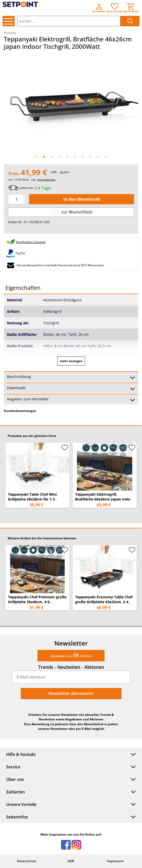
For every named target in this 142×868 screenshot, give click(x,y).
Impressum (115, 861)
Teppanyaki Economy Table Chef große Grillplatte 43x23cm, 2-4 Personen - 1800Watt (104, 602)
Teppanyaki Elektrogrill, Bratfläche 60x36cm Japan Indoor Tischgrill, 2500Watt (105, 499)
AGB (71, 861)
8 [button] (90, 157)
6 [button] (75, 157)
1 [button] (36, 157)
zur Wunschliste (72, 212)
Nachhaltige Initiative (31, 242)
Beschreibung (71, 377)
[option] (71, 102)
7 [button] (83, 157)
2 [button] (44, 157)
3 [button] (52, 157)
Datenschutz (27, 861)
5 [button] (67, 157)
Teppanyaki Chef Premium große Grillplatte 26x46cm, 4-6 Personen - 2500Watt (37, 602)
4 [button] (59, 157)
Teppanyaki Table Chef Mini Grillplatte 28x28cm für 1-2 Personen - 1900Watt (32, 499)
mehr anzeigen (71, 361)
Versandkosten (46, 180)
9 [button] (98, 157)
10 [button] (106, 157)
